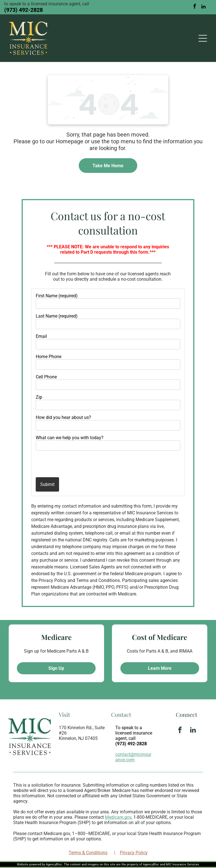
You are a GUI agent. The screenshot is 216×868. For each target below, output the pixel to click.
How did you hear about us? (63, 417)
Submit (47, 484)
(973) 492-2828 (23, 10)
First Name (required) (57, 296)
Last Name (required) (57, 316)
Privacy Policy (134, 853)
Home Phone (49, 357)
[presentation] (69, 464)
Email (41, 336)
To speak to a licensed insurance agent (134, 733)
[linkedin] (204, 7)
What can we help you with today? (70, 438)
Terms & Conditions (88, 853)
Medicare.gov (118, 817)
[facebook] (195, 7)
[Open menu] (203, 38)
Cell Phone (46, 377)
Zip (39, 397)
